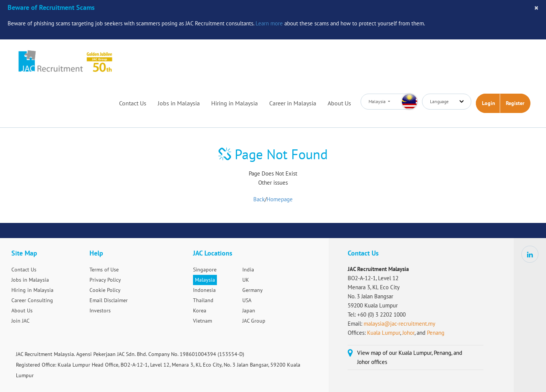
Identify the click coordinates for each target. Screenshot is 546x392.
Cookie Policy (105, 290)
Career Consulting (32, 300)
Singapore (205, 270)
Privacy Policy (105, 280)
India (248, 270)
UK (246, 280)
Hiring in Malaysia (235, 103)
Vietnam (202, 321)
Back (259, 199)
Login (489, 103)
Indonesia (204, 290)
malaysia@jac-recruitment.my (399, 324)
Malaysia (205, 280)
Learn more (269, 23)
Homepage (280, 199)
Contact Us (133, 103)
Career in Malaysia (293, 103)
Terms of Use (104, 270)
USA (247, 300)
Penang (436, 333)
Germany (253, 290)
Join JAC (20, 321)
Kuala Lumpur (384, 333)
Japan (249, 310)
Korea (200, 310)
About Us (339, 103)
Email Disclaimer (109, 300)
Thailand (203, 300)
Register (515, 103)
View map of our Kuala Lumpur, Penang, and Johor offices (410, 357)
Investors (100, 310)
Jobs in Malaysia (179, 103)
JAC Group (254, 321)
